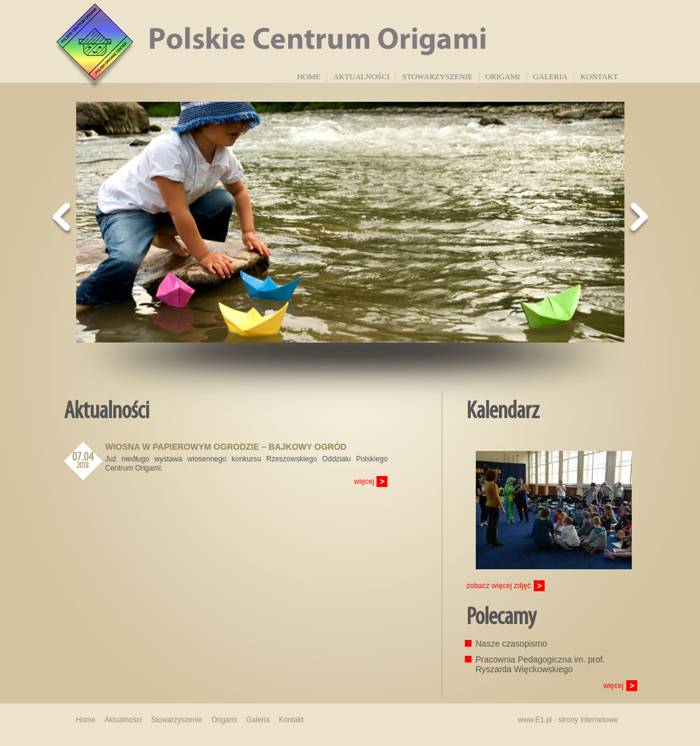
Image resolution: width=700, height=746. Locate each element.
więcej (364, 481)
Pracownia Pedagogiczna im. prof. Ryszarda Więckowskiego (540, 664)
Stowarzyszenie (437, 76)
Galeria (550, 76)
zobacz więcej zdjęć (499, 586)
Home (309, 76)
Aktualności (361, 76)
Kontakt (599, 76)
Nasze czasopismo (512, 644)
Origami (503, 76)
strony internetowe (588, 720)
